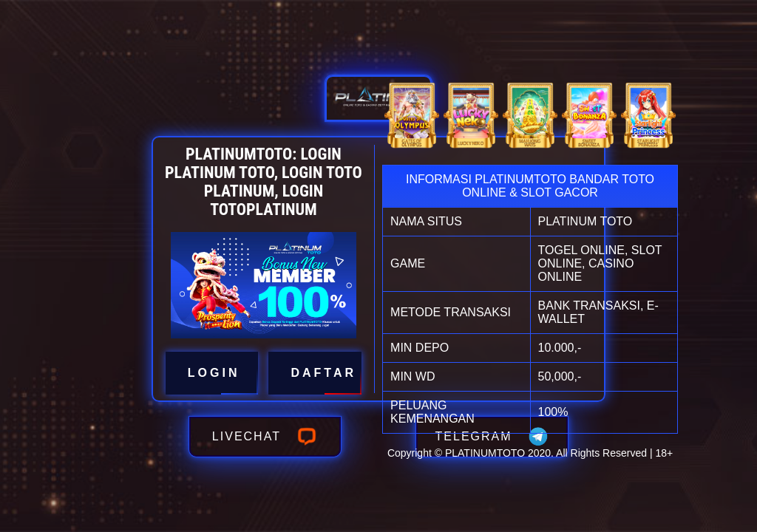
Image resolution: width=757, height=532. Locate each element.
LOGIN (212, 373)
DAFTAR (315, 373)
